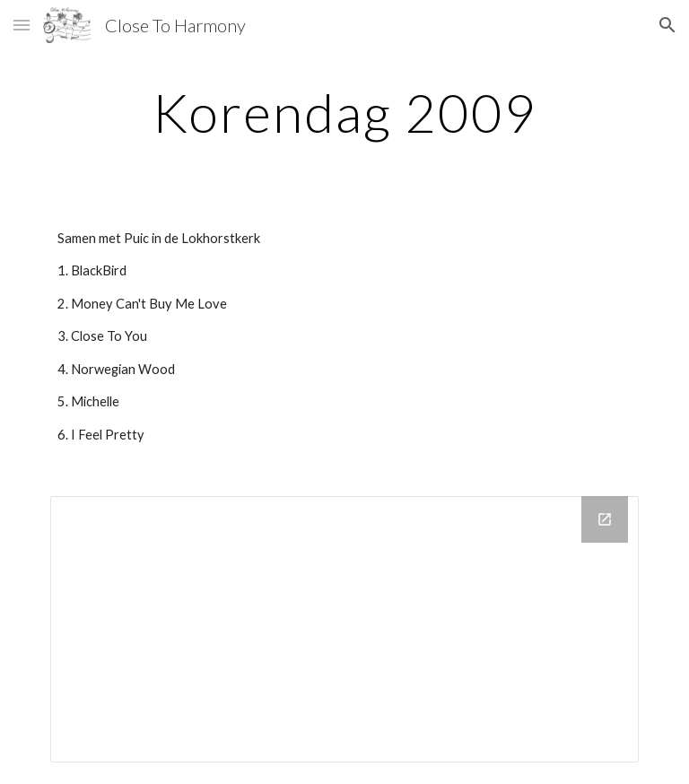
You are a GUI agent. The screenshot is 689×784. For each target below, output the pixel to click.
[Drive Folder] (344, 629)
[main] (344, 112)
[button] (22, 25)
